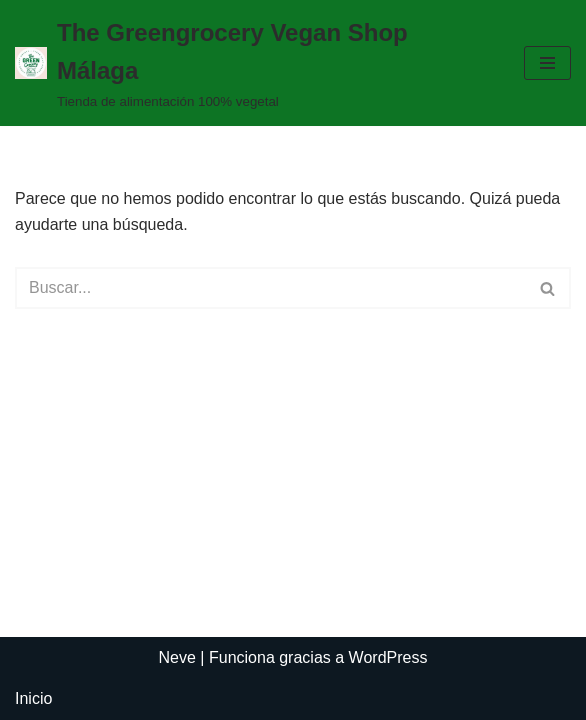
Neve (177, 657)
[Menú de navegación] (547, 63)
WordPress (388, 657)
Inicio (33, 698)
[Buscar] (270, 288)
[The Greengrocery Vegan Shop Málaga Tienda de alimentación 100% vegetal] (254, 63)
